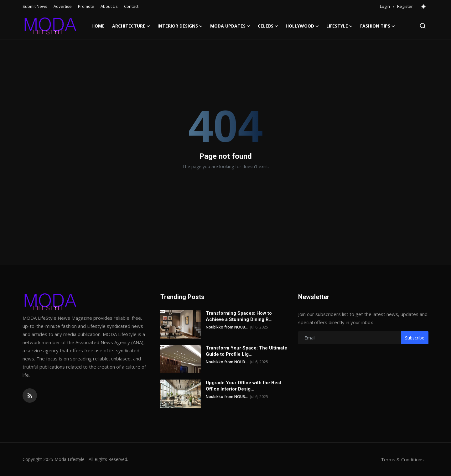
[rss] (30, 396)
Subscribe (415, 338)
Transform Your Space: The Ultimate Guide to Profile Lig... (246, 351)
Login (385, 6)
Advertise (63, 6)
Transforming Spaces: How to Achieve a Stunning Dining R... (239, 316)
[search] (423, 26)
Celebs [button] (268, 26)
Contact (131, 6)
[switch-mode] (424, 7)
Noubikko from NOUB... (227, 327)
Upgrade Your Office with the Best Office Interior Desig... (244, 386)
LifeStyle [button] (340, 26)
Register (405, 6)
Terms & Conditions (402, 459)
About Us (109, 6)
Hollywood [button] (302, 26)
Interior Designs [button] (180, 26)
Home (98, 26)
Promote (86, 6)
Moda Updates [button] (230, 26)
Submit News (35, 6)
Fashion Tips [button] (378, 26)
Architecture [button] (131, 26)
